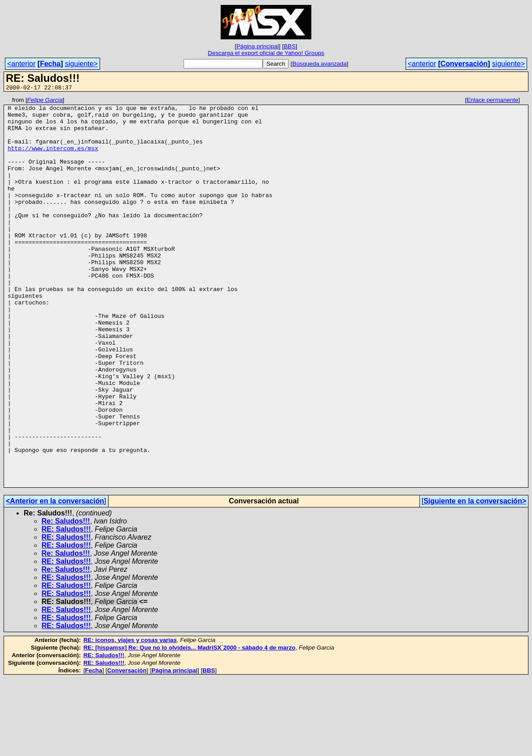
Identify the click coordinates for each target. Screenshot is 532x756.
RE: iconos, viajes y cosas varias (130, 718)
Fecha (50, 64)
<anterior (21, 64)
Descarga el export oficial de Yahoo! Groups (266, 53)
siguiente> (81, 64)
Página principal (258, 46)
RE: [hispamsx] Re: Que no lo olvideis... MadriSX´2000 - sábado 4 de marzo (190, 725)
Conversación (464, 64)
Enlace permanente (493, 101)
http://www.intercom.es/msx (53, 159)
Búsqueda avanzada (320, 64)
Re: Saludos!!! (66, 599)
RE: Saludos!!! (66, 607)
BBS (290, 46)
